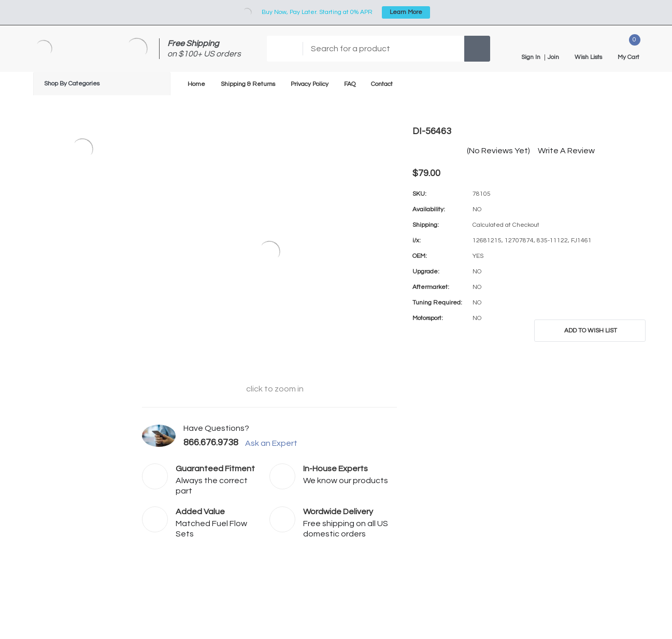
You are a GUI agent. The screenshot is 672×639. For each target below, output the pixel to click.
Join (553, 57)
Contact (382, 84)
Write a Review (566, 151)
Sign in (531, 57)
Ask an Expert (276, 443)
